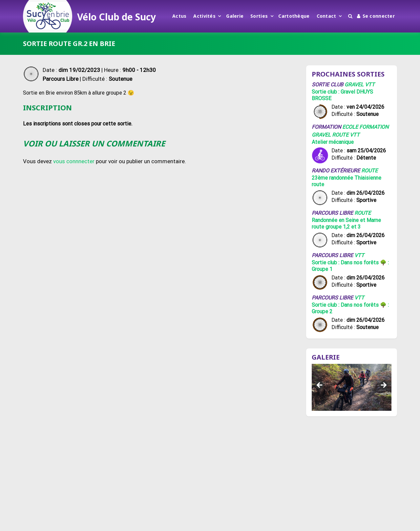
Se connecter (376, 16)
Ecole (350, 127)
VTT (370, 85)
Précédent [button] (320, 386)
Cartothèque (294, 16)
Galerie (235, 16)
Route (340, 135)
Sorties (259, 16)
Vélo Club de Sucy (116, 17)
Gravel (354, 85)
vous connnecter (74, 161)
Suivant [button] (383, 386)
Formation (374, 127)
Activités (204, 16)
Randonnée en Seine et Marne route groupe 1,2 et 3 (346, 223)
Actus (179, 16)
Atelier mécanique (333, 142)
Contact (326, 16)
